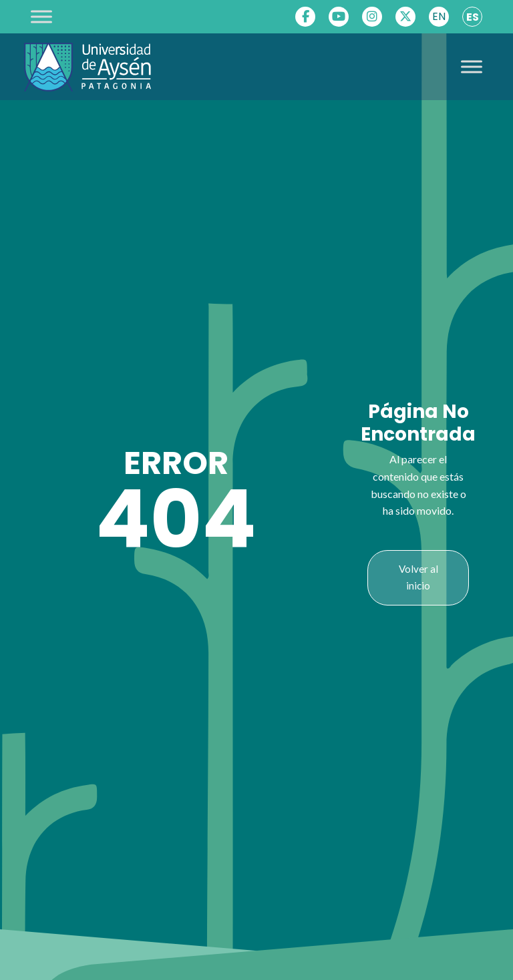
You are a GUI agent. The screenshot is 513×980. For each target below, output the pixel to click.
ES (473, 17)
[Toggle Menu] (41, 16)
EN (439, 16)
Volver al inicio (418, 577)
